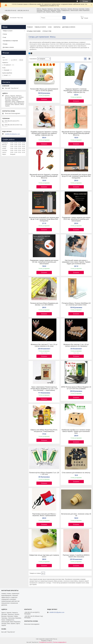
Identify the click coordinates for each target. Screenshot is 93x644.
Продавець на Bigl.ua (46, 641)
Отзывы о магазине (34, 31)
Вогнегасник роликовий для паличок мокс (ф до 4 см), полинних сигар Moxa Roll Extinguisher (44, 219)
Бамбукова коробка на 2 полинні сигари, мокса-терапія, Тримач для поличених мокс (76, 431)
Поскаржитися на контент (46, 642)
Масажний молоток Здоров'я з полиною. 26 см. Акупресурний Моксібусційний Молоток (44, 176)
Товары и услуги (40, 27)
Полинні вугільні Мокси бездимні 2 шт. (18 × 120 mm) (44, 473)
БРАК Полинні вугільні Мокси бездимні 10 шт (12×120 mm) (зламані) (76, 388)
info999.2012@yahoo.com (12, 134)
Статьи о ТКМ (47, 31)
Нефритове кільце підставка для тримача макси (44, 556)
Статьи (5, 34)
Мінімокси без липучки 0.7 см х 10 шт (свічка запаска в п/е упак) (44, 345)
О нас (50, 27)
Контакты (57, 27)
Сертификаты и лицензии (10, 41)
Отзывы (5, 44)
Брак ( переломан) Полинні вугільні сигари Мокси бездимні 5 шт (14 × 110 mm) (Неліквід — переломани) (44, 389)
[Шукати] (64, 18)
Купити (45, 99)
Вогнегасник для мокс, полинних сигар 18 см (76, 515)
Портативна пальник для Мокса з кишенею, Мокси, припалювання (44, 515)
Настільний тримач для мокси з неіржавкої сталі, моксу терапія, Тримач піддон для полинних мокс (76, 262)
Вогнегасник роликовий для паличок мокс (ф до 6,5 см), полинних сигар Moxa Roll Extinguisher (76, 176)
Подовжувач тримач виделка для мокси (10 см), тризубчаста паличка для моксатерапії (44, 262)
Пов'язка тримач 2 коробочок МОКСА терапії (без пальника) (76, 556)
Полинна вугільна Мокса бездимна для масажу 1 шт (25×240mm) (44, 304)
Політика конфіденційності (60, 642)
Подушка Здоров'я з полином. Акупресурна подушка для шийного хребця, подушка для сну (76, 91)
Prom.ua (55, 639)
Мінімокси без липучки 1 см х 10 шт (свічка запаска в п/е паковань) (76, 345)
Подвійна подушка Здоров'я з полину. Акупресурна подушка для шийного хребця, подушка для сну (44, 133)
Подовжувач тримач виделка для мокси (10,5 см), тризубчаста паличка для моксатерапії (76, 219)
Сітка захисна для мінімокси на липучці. (76, 473)
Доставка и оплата (69, 27)
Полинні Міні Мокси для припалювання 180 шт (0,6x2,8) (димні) (44, 90)
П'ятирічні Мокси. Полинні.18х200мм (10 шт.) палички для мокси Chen (76, 304)
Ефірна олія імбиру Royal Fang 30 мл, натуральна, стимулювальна (44, 431)
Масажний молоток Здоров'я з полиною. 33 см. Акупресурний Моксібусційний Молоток (76, 133)
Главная (30, 27)
